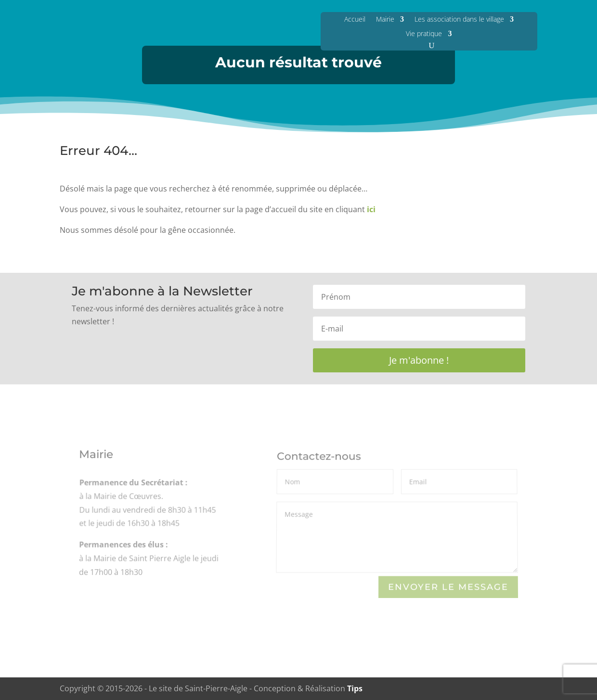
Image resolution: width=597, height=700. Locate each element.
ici (371, 209)
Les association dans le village (459, 19)
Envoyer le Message (448, 587)
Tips (355, 688)
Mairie (385, 19)
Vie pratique (424, 33)
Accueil (355, 19)
